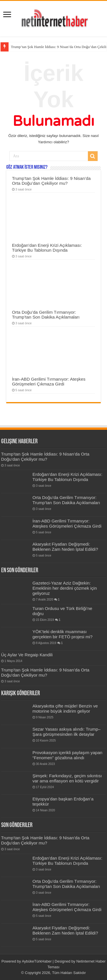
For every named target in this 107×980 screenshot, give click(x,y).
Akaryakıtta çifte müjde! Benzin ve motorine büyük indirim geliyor (65, 708)
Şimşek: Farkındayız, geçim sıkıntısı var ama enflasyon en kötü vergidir (67, 778)
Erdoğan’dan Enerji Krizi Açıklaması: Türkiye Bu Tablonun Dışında (47, 248)
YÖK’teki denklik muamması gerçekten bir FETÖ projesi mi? (62, 634)
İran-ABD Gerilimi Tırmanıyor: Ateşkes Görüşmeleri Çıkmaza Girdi (49, 381)
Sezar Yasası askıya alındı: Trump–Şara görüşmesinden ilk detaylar (67, 732)
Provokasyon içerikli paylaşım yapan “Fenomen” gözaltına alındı (67, 755)
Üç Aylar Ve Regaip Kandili (27, 655)
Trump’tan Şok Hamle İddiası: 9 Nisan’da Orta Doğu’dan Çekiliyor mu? (51, 181)
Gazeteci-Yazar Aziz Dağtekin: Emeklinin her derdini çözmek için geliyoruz (65, 588)
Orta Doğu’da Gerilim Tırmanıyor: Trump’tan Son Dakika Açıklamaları (46, 315)
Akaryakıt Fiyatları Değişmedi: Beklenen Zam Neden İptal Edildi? (65, 547)
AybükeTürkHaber (37, 961)
